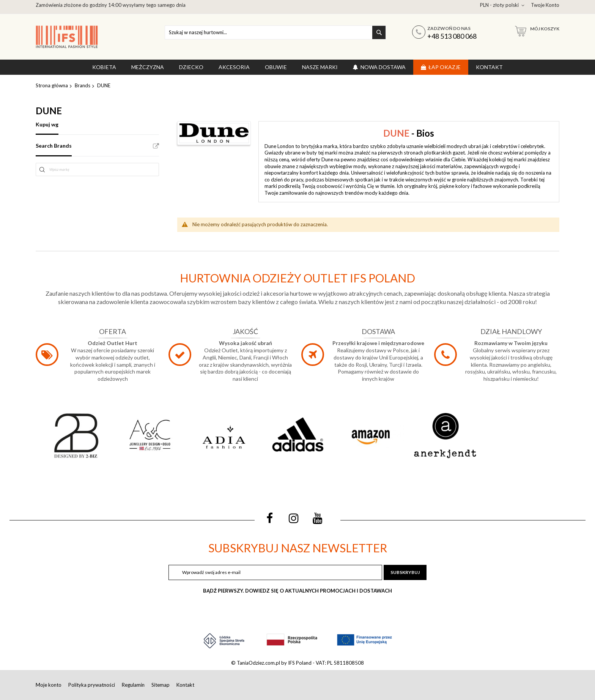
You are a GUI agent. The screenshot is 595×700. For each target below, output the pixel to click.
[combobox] (275, 32)
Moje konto (49, 685)
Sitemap (161, 685)
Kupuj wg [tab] (47, 124)
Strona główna (52, 85)
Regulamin (133, 685)
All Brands (156, 146)
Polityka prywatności (92, 685)
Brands (83, 85)
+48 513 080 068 (452, 36)
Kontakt (185, 685)
